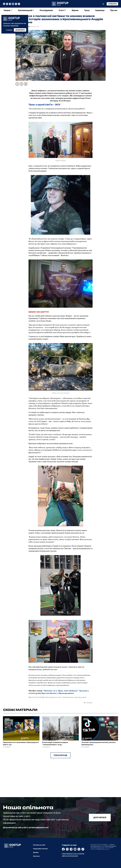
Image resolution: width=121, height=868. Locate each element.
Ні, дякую (9, 30)
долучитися (100, 818)
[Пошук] (103, 4)
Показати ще (60, 755)
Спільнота (112, 4)
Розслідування (46, 10)
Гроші (87, 10)
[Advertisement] (31, 784)
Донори (36, 852)
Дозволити (20, 30)
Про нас (114, 10)
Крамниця (100, 10)
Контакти (36, 856)
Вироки (75, 10)
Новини (7, 10)
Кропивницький (25, 10)
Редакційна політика (40, 849)
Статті (62, 10)
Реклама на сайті (39, 845)
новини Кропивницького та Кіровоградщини (104, 845)
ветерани (90, 703)
